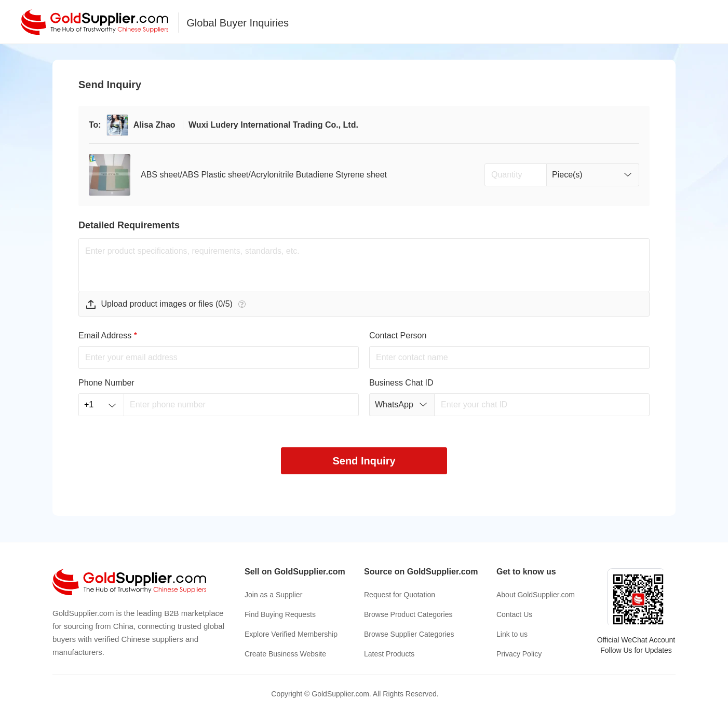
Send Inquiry (364, 461)
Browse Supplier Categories (409, 634)
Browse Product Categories (408, 614)
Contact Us (514, 614)
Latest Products (389, 654)
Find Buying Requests (280, 614)
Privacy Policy (519, 654)
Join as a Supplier (273, 595)
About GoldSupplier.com (536, 595)
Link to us (512, 634)
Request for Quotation (400, 595)
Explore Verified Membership (291, 634)
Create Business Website (285, 654)
